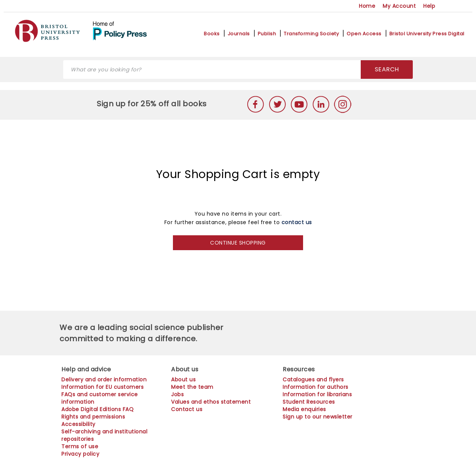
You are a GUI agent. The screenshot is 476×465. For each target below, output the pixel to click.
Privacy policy (80, 454)
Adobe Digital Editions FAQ (97, 409)
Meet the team (192, 387)
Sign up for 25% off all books (153, 104)
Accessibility (78, 424)
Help (429, 6)
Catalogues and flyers (313, 380)
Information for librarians (317, 394)
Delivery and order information (104, 380)
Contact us (187, 409)
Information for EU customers (102, 387)
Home (367, 6)
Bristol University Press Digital (427, 34)
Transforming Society (311, 34)
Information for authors (316, 387)
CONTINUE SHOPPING (238, 243)
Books (212, 34)
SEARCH (387, 69)
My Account (399, 6)
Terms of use (80, 446)
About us (183, 380)
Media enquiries (304, 409)
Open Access (364, 34)
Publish (267, 34)
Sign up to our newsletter (318, 417)
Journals (239, 34)
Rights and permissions (93, 417)
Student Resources (309, 402)
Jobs (177, 394)
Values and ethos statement (211, 402)
